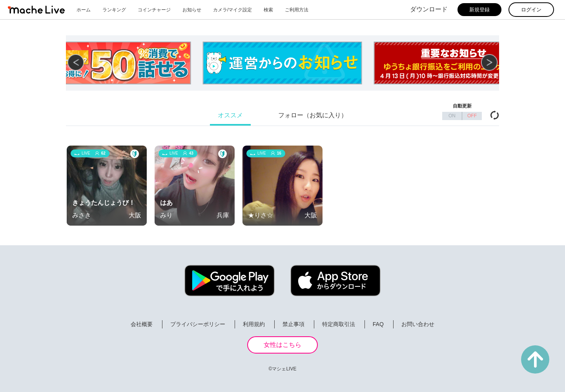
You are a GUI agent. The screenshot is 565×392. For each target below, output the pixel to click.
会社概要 (142, 324)
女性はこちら (282, 345)
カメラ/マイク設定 (232, 10)
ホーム (84, 10)
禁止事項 (293, 324)
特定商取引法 (339, 324)
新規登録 (479, 10)
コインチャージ (154, 10)
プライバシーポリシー (198, 324)
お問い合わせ (418, 324)
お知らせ (192, 10)
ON (452, 116)
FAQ (378, 324)
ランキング (114, 10)
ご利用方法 (297, 10)
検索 (268, 10)
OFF (472, 116)
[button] (489, 62)
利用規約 (254, 324)
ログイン (531, 10)
